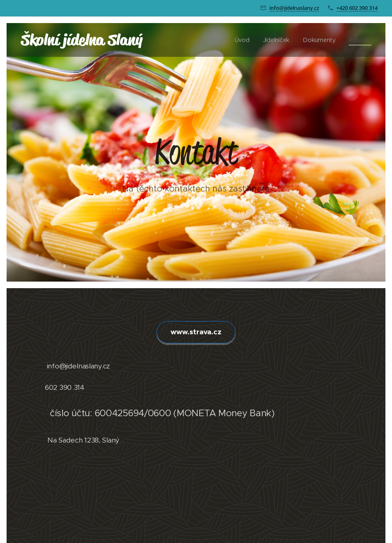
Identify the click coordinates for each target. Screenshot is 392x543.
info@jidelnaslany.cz (294, 8)
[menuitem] (245, 40)
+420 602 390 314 (357, 8)
